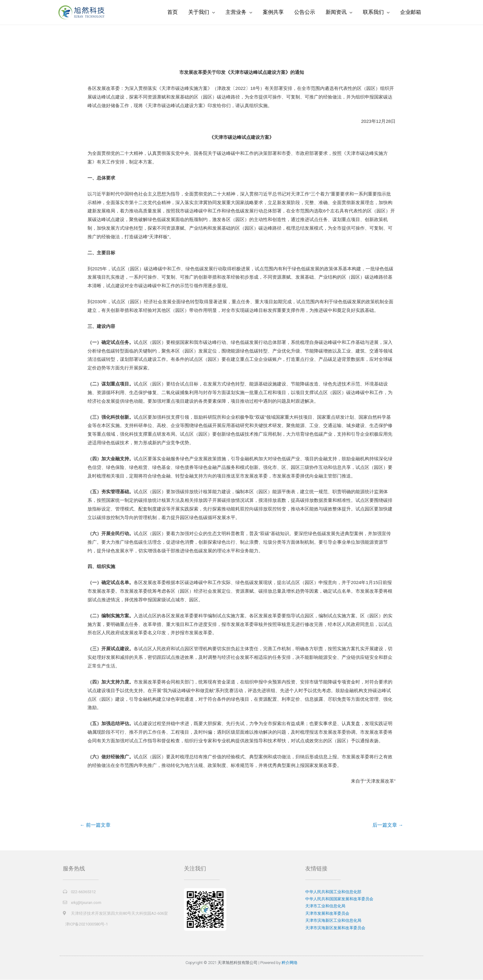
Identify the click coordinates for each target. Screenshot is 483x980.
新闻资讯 (336, 12)
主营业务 (236, 12)
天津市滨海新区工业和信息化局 (333, 921)
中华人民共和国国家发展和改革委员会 (339, 899)
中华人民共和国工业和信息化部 (333, 892)
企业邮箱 (411, 12)
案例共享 (273, 12)
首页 (172, 12)
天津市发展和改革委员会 (327, 914)
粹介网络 (290, 963)
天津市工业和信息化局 (325, 906)
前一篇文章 (95, 825)
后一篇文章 (388, 825)
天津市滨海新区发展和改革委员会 (335, 928)
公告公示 (305, 12)
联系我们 (373, 12)
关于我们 (199, 12)
